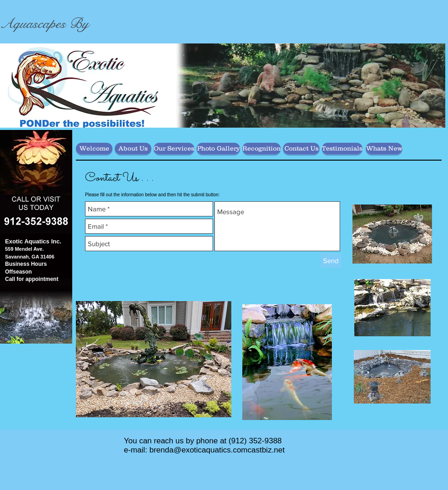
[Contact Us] (301, 148)
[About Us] (133, 148)
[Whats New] (384, 148)
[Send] (331, 261)
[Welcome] (94, 148)
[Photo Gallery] (218, 148)
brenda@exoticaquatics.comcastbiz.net (217, 450)
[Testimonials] (342, 148)
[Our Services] (174, 148)
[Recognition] (261, 148)
